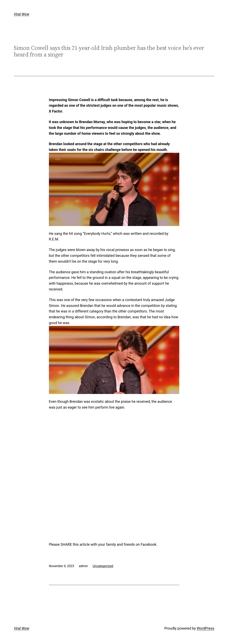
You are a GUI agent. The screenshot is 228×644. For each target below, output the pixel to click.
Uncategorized (103, 566)
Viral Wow (22, 14)
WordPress (205, 628)
